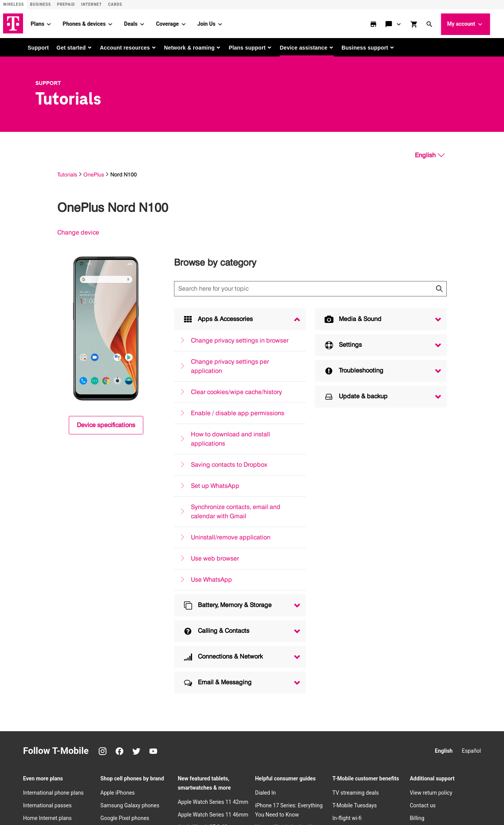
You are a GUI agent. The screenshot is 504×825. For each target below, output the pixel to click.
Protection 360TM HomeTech (367, 611)
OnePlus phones (120, 585)
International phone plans (53, 547)
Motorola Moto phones (128, 611)
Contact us (423, 560)
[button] (441, 23)
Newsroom (423, 714)
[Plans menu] (60, 23)
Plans (48, 23)
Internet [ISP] (91, 4)
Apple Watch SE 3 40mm (207, 582)
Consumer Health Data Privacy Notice (280, 796)
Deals (142, 23)
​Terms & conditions (287, 783)
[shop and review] (426, 23)
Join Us (217, 23)
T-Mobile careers (430, 688)
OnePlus (94, 173)
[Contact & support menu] (410, 23)
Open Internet (68, 796)
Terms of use (329, 783)
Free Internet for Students (440, 607)
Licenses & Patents (213, 796)
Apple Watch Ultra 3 (201, 607)
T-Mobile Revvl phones (127, 598)
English (444, 506)
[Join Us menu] (231, 23)
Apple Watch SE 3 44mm (207, 595)
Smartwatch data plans (51, 620)
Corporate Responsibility (439, 726)
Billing (417, 573)
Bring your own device (358, 670)
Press (128, 771)
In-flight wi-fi (347, 573)
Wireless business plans (52, 633)
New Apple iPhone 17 (126, 657)
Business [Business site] (40, 4)
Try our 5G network (355, 657)
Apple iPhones (117, 547)
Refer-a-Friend (349, 585)
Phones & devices (95, 23)
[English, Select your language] (430, 154)
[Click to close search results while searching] (439, 288)
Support (38, 47)
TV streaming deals (356, 547)
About (61, 771)
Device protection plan (359, 598)
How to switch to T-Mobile (363, 645)
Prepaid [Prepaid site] (66, 4)
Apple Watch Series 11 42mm (213, 557)
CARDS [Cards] (115, 4)
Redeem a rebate (430, 620)
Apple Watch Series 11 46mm (213, 569)
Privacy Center (427, 701)
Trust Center (106, 783)
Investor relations (94, 771)
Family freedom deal (357, 704)
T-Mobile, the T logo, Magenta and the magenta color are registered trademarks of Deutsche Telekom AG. (162, 808)
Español (471, 506)
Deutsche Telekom (187, 771)
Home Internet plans (47, 573)
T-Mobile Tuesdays (354, 560)
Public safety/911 (240, 783)
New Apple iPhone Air (126, 645)
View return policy (431, 547)
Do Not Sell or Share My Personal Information (138, 796)
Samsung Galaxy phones (130, 560)
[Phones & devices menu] (121, 23)
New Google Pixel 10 (125, 726)
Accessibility (365, 783)
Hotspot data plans (46, 607)
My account (476, 23)
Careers (151, 771)
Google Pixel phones (125, 573)
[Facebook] (119, 506)
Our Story (421, 675)
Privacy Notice (69, 783)
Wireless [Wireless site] (13, 4)
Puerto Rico (228, 771)
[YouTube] (153, 506)
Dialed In (265, 547)
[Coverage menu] (194, 23)
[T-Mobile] (34, 777)
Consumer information (189, 783)
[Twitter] (136, 506)
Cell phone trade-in (355, 717)
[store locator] (385, 23)
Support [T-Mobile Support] (48, 82)
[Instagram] (103, 506)
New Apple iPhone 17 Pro (131, 670)
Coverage (178, 23)
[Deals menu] (153, 23)
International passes (47, 560)
